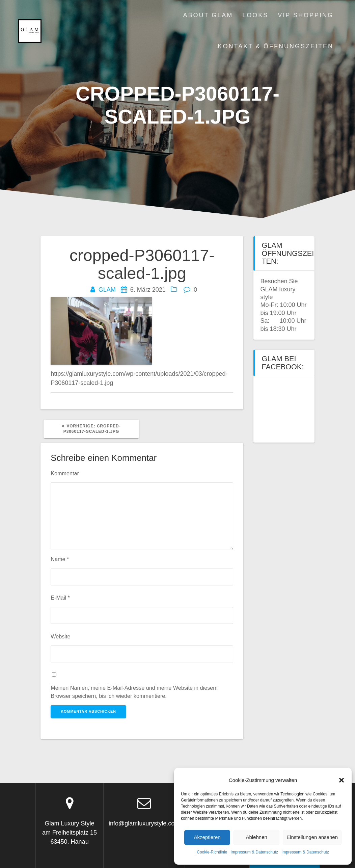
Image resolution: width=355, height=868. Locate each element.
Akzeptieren (207, 837)
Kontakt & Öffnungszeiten (276, 46)
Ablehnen (256, 837)
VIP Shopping (306, 15)
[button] (342, 780)
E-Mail (60, 598)
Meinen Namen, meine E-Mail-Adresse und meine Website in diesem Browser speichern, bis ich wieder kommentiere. (134, 692)
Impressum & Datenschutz (254, 852)
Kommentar (65, 473)
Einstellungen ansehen (312, 837)
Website (60, 636)
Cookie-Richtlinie (212, 852)
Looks (255, 15)
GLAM (107, 290)
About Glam (208, 15)
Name (60, 559)
